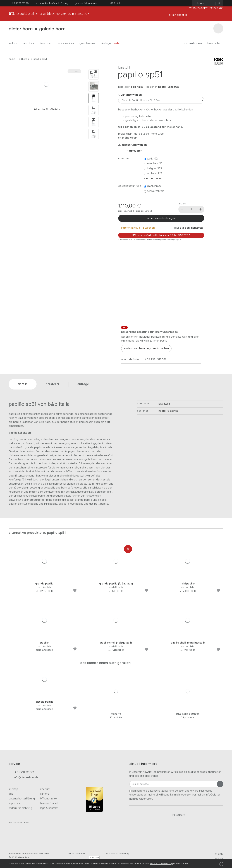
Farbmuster (133, 151)
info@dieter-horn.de (23, 778)
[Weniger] (182, 209)
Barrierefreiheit (49, 803)
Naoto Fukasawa (168, 87)
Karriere (45, 794)
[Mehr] (201, 209)
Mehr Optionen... (154, 178)
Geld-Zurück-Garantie (86, 3)
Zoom (74, 71)
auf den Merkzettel (192, 228)
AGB (11, 794)
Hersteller (215, 43)
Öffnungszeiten (49, 799)
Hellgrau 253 (153, 169)
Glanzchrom (152, 186)
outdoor (30, 43)
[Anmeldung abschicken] (220, 784)
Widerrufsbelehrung (20, 808)
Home (12, 59)
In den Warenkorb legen (161, 218)
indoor (14, 43)
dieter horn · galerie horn (37, 29)
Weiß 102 (151, 159)
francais (217, 859)
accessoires (67, 43)
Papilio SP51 (40, 59)
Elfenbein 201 (154, 164)
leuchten (47, 43)
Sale (119, 43)
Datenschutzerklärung (22, 799)
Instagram (176, 815)
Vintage (106, 43)
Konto (200, 3)
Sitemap (13, 789)
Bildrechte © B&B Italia (46, 109)
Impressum (15, 803)
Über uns (45, 789)
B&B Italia (24, 59)
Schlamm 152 (153, 174)
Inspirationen (194, 43)
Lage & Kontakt (49, 808)
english (217, 854)
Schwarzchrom (154, 191)
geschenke (89, 43)
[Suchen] (218, 28)
